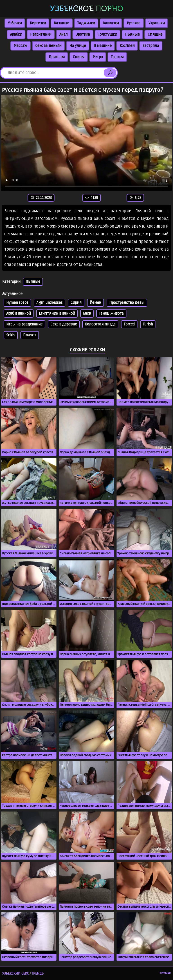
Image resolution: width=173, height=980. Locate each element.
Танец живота (111, 314)
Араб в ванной (19, 314)
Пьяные (132, 35)
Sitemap (165, 973)
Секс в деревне (64, 324)
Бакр (87, 314)
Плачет (30, 335)
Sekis (11, 335)
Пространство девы (127, 303)
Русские (134, 23)
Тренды (38, 973)
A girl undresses (49, 303)
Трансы (117, 57)
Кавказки (111, 23)
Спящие (155, 35)
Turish (148, 324)
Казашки (62, 23)
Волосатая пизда (100, 324)
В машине (103, 46)
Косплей (127, 46)
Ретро (98, 57)
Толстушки (108, 35)
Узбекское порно (86, 9)
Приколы (57, 57)
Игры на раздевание (24, 324)
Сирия (76, 303)
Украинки (157, 23)
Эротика (83, 35)
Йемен (95, 303)
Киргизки (38, 23)
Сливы (79, 57)
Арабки (16, 35)
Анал (64, 35)
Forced (129, 324)
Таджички (86, 23)
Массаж (20, 46)
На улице (78, 46)
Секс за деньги (48, 46)
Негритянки (41, 35)
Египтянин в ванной (57, 314)
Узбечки (15, 23)
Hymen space (17, 303)
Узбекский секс (16, 973)
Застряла (151, 46)
